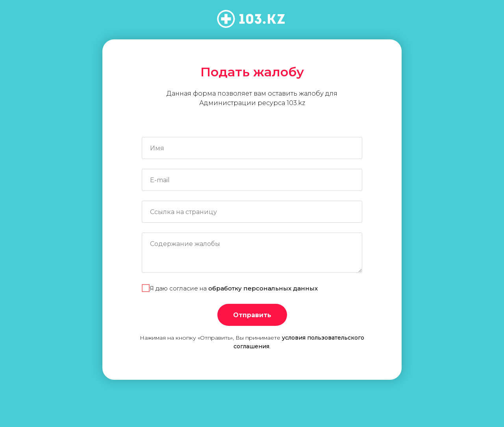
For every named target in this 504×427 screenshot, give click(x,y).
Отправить (252, 315)
